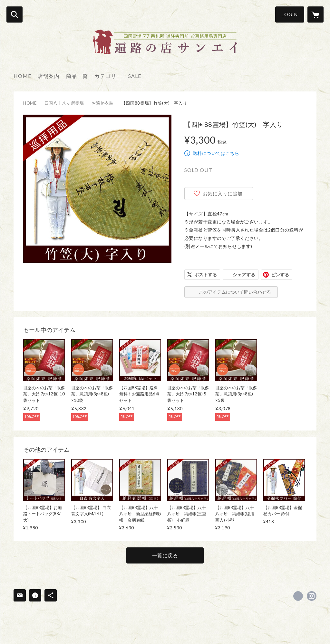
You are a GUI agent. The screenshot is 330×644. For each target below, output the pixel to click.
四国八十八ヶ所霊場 (64, 103)
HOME (22, 76)
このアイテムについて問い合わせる (235, 292)
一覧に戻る (165, 555)
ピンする (280, 275)
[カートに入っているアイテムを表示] (315, 14)
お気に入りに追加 (223, 194)
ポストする (206, 275)
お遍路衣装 (102, 103)
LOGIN (290, 14)
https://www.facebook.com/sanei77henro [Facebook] (298, 596)
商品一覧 (77, 76)
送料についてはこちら (216, 153)
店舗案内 (49, 76)
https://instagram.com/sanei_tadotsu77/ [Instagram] (312, 596)
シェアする (244, 275)
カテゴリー (108, 76)
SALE (135, 76)
